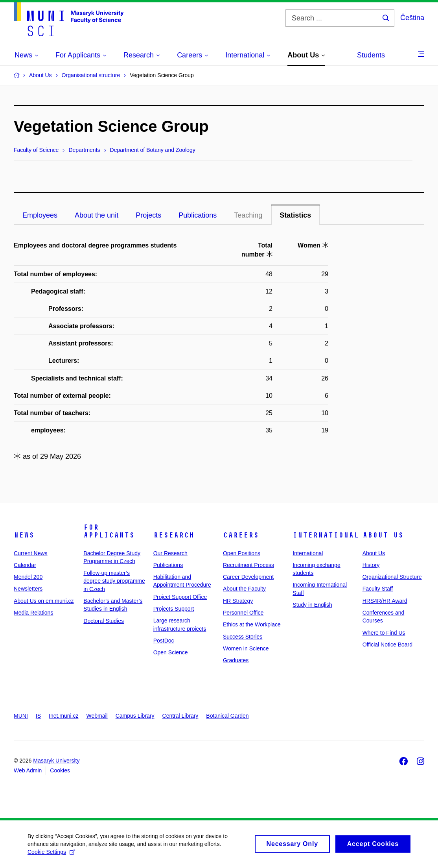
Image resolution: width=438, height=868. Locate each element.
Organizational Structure (392, 577)
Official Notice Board (387, 645)
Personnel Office (243, 613)
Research (174, 535)
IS (38, 716)
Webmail (97, 716)
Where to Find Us (384, 633)
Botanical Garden (227, 716)
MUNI (21, 716)
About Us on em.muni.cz (44, 601)
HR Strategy (238, 601)
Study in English (312, 605)
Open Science (171, 652)
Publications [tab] (198, 215)
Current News (31, 553)
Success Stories (243, 637)
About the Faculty (244, 589)
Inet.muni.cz (63, 716)
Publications (168, 565)
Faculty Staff (378, 589)
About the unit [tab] (97, 215)
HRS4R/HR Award (385, 601)
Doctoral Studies (104, 621)
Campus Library (135, 716)
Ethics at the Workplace (252, 624)
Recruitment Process (248, 565)
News (24, 535)
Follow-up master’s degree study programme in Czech (114, 581)
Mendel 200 (28, 577)
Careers (241, 535)
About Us (383, 535)
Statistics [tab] (295, 215)
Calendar (25, 565)
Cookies (60, 770)
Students (371, 55)
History (371, 565)
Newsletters (28, 589)
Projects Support (174, 609)
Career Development (248, 577)
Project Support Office (180, 597)
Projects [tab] (148, 215)
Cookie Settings (51, 857)
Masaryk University (56, 761)
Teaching (248, 215)
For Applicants (109, 531)
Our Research (170, 553)
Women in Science (246, 648)
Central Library (180, 716)
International (326, 535)
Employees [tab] (40, 215)
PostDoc (164, 641)
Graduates (236, 660)
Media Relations (33, 613)
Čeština (412, 18)
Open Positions (242, 553)
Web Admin (28, 770)
